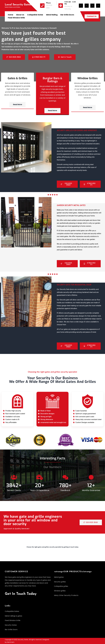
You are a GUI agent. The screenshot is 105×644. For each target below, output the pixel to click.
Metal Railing (52, 15)
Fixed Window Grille (16, 18)
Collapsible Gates (35, 15)
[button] (52, 548)
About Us (20, 15)
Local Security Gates (18, 5)
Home (10, 15)
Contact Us (92, 16)
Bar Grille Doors (67, 15)
